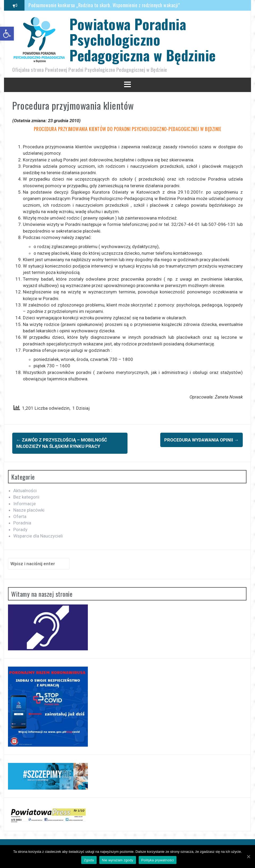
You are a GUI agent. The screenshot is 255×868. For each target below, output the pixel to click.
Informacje (24, 504)
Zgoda (89, 860)
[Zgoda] (248, 857)
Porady (20, 529)
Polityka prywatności (158, 860)
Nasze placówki (29, 510)
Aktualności (25, 491)
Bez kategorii (26, 497)
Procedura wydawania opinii (201, 440)
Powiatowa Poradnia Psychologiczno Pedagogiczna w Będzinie (143, 39)
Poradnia (22, 523)
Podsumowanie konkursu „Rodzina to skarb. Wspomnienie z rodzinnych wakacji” (104, 5)
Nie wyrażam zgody (118, 860)
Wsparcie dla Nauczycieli (38, 536)
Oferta (20, 516)
